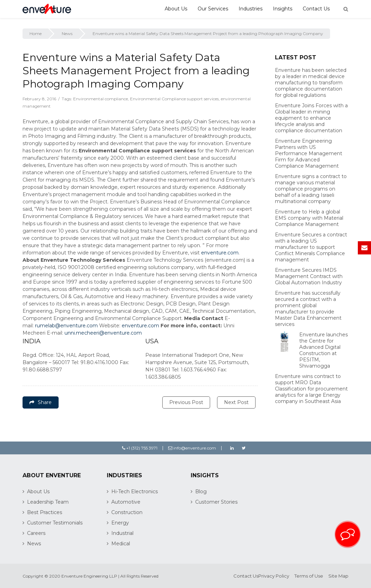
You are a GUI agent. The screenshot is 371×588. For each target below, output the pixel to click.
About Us (176, 9)
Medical (121, 544)
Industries (251, 9)
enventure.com (220, 253)
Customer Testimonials (55, 523)
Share (41, 402)
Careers (36, 533)
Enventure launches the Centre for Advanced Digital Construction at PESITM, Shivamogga (323, 350)
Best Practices (45, 512)
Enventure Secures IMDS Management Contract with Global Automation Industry (309, 276)
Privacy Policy (274, 576)
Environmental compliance (101, 99)
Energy (120, 523)
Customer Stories (216, 502)
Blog (201, 492)
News (67, 33)
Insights (283, 9)
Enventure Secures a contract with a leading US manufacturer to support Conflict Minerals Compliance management (311, 247)
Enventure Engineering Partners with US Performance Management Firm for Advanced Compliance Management (309, 153)
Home (36, 33)
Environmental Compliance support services (174, 99)
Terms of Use (309, 576)
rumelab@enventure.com (66, 326)
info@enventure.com (192, 448)
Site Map (338, 576)
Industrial (122, 533)
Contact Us (316, 9)
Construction (127, 512)
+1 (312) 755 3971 (140, 448)
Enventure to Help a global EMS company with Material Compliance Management (309, 218)
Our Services (213, 9)
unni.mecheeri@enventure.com (103, 333)
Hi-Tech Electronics (135, 492)
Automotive (126, 502)
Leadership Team (48, 502)
